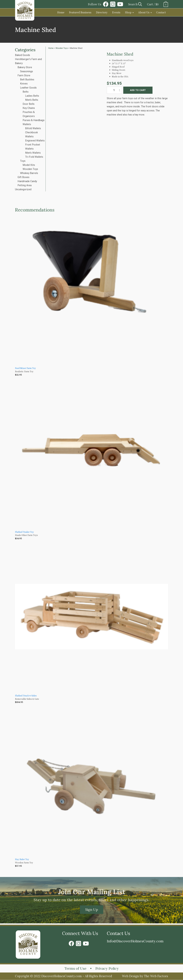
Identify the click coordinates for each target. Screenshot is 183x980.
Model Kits (29, 165)
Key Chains (29, 108)
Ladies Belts (32, 96)
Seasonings (26, 71)
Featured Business (80, 12)
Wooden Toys (30, 169)
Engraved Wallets (35, 141)
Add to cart (138, 90)
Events (116, 12)
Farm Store (24, 75)
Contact (161, 12)
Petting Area (25, 185)
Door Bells (29, 104)
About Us (144, 12)
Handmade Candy (27, 181)
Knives (24, 84)
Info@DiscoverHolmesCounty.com (135, 941)
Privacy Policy (107, 968)
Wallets (27, 124)
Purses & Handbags (34, 120)
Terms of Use (75, 968)
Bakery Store (25, 67)
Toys (23, 161)
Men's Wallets (33, 153)
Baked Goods (22, 55)
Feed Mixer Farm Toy (25, 368)
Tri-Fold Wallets (34, 157)
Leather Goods (28, 88)
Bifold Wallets (33, 128)
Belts (26, 92)
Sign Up (92, 910)
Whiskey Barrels (29, 173)
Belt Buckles (27, 79)
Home (61, 12)
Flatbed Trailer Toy (24, 532)
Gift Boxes (23, 177)
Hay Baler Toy (22, 859)
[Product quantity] (114, 90)
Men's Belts (32, 100)
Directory (102, 12)
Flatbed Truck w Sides (26, 696)
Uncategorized (23, 189)
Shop (128, 12)
